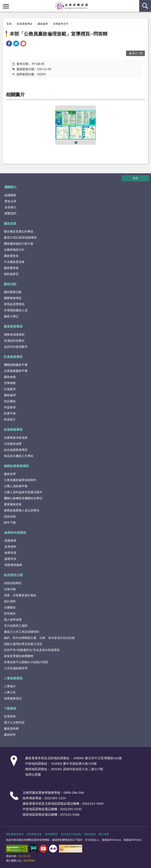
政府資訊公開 (13, 575)
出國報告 (10, 607)
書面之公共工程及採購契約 (22, 632)
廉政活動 (10, 284)
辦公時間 (104, 834)
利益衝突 (10, 407)
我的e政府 (90, 834)
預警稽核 (10, 383)
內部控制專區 (13, 583)
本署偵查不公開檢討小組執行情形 (26, 662)
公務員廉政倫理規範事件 (20, 480)
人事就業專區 (13, 678)
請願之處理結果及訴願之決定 (23, 644)
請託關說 (10, 401)
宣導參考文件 (61, 24)
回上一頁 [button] (137, 53)
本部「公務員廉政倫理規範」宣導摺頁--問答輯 (59, 34)
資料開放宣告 (34, 834)
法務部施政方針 (14, 250)
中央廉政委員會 (14, 262)
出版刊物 (10, 589)
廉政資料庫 (11, 728)
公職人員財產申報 (16, 486)
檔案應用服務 (13, 565)
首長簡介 (10, 207)
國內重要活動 (13, 292)
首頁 (9, 24)
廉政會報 (10, 377)
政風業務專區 (13, 429)
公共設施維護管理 (16, 668)
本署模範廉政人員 (16, 310)
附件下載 (10, 522)
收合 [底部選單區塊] (135, 178)
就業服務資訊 (13, 698)
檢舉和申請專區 (15, 533)
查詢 (145, 6)
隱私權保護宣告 (15, 834)
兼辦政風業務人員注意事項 (22, 510)
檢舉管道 (10, 553)
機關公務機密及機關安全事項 (23, 498)
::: (3, 3)
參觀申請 (10, 559)
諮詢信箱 (10, 516)
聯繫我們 (10, 213)
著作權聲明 (51, 834)
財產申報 (10, 413)
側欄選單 (6, 6)
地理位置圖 (33, 774)
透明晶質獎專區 (14, 304)
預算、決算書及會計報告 (20, 595)
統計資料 (10, 601)
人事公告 (10, 692)
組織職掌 (10, 195)
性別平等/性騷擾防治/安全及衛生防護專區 (32, 650)
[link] (9, 44)
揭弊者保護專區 (14, 334)
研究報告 (10, 613)
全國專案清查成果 (16, 438)
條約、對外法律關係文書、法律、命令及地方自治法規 (39, 638)
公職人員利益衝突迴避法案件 (23, 492)
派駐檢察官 (11, 274)
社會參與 (10, 389)
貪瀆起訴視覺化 (14, 340)
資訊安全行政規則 (71, 834)
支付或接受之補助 (16, 626)
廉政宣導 (10, 474)
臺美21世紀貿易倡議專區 (20, 237)
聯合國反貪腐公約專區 (19, 231)
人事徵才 (10, 686)
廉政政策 (10, 223)
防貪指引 (10, 419)
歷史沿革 (10, 201)
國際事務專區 (13, 298)
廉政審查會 (11, 268)
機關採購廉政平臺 (16, 365)
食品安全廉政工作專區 (19, 456)
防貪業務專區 (25, 24)
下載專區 (10, 708)
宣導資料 (10, 547)
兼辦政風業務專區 (16, 466)
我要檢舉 (10, 540)
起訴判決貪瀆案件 (16, 347)
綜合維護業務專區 (16, 450)
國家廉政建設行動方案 (19, 243)
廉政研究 (10, 735)
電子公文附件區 (14, 722)
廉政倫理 (43, 24)
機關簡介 (11, 187)
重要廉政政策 (13, 504)
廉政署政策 (11, 256)
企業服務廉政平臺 (16, 371)
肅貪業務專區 (13, 326)
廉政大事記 (11, 316)
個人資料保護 (13, 619)
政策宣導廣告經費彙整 (19, 656)
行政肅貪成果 (13, 444)
